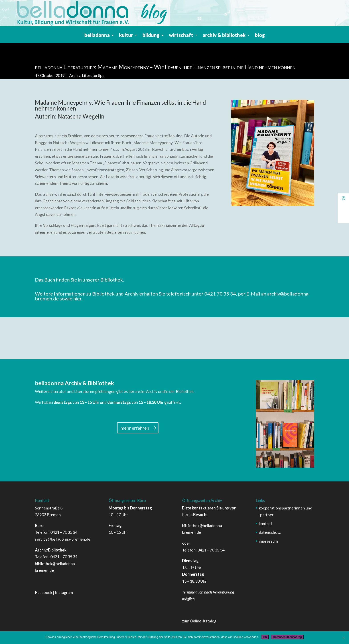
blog (260, 36)
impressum (268, 541)
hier (77, 299)
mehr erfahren (135, 428)
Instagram (64, 592)
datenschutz (270, 532)
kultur (126, 36)
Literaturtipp (93, 75)
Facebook (44, 592)
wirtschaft (181, 36)
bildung (151, 36)
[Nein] (343, 638)
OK (265, 637)
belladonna (97, 36)
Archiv (75, 75)
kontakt (266, 523)
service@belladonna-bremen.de (63, 539)
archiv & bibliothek (224, 36)
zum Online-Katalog (199, 621)
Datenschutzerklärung (287, 637)
